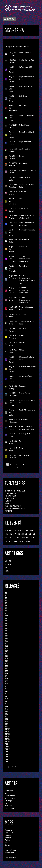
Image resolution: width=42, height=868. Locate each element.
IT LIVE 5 (7, 739)
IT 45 (6, 701)
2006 (28, 538)
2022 (23, 531)
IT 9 (6, 613)
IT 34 (6, 676)
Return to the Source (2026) (15, 491)
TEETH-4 (8, 752)
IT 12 (6, 621)
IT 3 (6, 598)
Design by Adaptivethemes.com (33, 866)
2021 (27, 531)
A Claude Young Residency (15, 508)
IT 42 (6, 694)
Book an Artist (9, 853)
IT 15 (6, 628)
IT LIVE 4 (8, 737)
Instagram (8, 835)
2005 (32, 538)
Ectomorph (9, 564)
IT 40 (6, 689)
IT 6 (6, 606)
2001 (15, 541)
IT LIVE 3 (8, 734)
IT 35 (6, 679)
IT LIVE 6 (8, 742)
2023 (19, 531)
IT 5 (6, 603)
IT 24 (6, 651)
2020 (32, 531)
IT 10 (6, 616)
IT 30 (6, 666)
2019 (6, 534)
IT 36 (6, 681)
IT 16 (6, 631)
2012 (34, 534)
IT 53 (6, 721)
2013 (30, 534)
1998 (19, 541)
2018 (10, 534)
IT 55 (6, 726)
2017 (14, 534)
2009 (14, 538)
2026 (6, 531)
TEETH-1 (7, 744)
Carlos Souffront (10, 796)
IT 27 (6, 659)
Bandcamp (8, 830)
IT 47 (6, 706)
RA (6, 843)
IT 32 (6, 671)
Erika (7, 571)
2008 (19, 538)
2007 (23, 538)
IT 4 (6, 601)
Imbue (7, 503)
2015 (22, 534)
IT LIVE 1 (7, 729)
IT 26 (6, 656)
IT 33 (6, 674)
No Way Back (9, 498)
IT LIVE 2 (7, 732)
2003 (6, 541)
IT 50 (6, 714)
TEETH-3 (8, 749)
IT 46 (6, 704)
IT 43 (6, 696)
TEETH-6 (8, 757)
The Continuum (11, 496)
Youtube (7, 840)
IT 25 (6, 653)
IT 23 (6, 648)
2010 (10, 538)
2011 (6, 538)
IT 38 (6, 684)
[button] (9, 19)
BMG (6, 568)
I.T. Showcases (10, 493)
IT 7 (6, 608)
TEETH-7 (7, 759)
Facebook (8, 837)
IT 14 (6, 626)
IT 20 (6, 641)
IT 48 (6, 709)
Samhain (8, 501)
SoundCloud (9, 832)
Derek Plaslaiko (10, 798)
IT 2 (6, 596)
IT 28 (6, 661)
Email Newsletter (10, 858)
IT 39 (6, 686)
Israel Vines (8, 806)
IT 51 (6, 716)
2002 (11, 541)
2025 (11, 531)
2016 (18, 534)
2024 (15, 531)
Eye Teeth (8, 511)
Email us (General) (11, 850)
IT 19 (6, 638)
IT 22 (6, 646)
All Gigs (8, 561)
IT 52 (6, 719)
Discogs (7, 845)
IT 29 (6, 664)
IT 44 (6, 699)
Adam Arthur (9, 791)
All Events (26, 541)
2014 (26, 534)
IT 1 (6, 593)
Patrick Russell (9, 808)
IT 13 (6, 623)
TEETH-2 (7, 747)
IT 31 (6, 669)
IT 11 (6, 618)
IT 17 (6, 633)
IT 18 (6, 636)
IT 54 (6, 724)
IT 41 (6, 691)
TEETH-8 (8, 762)
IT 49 (6, 711)
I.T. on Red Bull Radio (13, 506)
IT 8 (6, 611)
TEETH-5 (7, 754)
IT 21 (6, 643)
